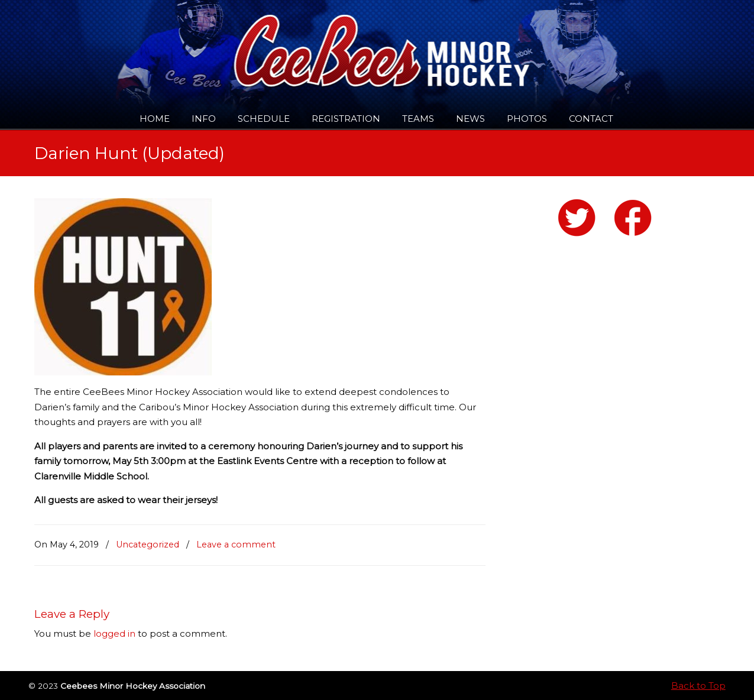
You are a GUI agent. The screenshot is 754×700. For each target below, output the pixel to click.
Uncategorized (148, 545)
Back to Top (698, 686)
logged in (114, 633)
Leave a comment (236, 545)
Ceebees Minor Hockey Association (155, 43)
